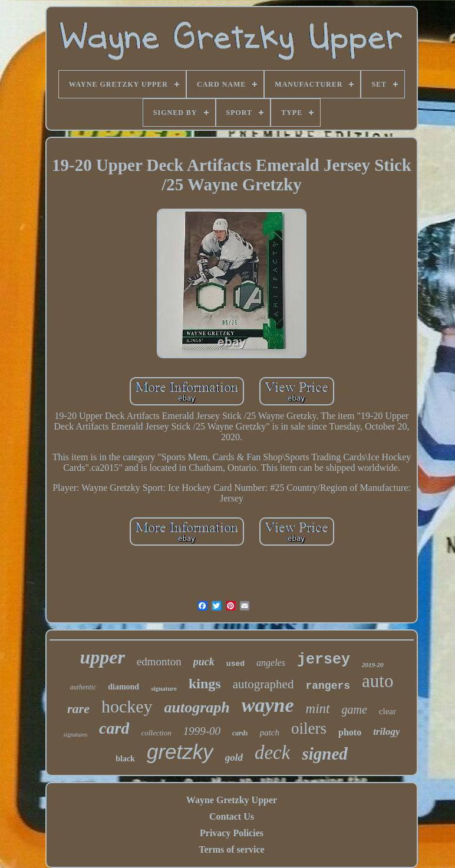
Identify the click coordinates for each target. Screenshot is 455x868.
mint (318, 709)
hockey (127, 706)
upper (102, 657)
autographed (263, 684)
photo (350, 732)
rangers (328, 686)
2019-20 (373, 665)
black (125, 759)
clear (388, 711)
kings (205, 684)
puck (204, 662)
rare (78, 709)
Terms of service (231, 849)
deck (272, 753)
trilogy (386, 732)
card (114, 728)
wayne (268, 705)
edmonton (159, 661)
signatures (76, 735)
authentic (83, 687)
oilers (309, 728)
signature (164, 688)
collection (156, 733)
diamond (123, 687)
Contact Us (232, 816)
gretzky (180, 752)
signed (324, 754)
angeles (271, 663)
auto (377, 681)
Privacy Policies (232, 833)
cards (240, 733)
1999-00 (202, 731)
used (235, 664)
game (355, 709)
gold (234, 758)
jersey (324, 660)
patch (270, 732)
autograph (197, 707)
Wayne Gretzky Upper (232, 800)
